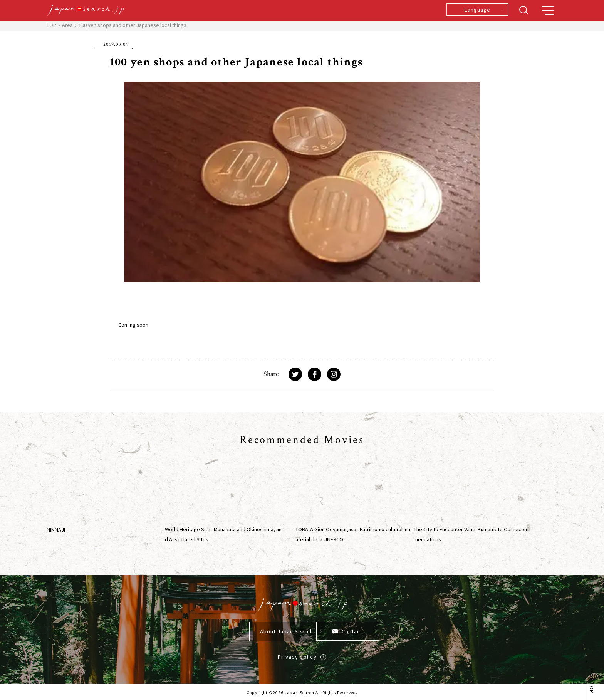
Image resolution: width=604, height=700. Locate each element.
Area (67, 25)
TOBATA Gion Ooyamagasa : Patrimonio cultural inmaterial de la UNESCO (354, 534)
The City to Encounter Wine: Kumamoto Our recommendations (471, 534)
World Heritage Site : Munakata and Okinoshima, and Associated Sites (223, 534)
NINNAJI (56, 530)
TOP (51, 25)
